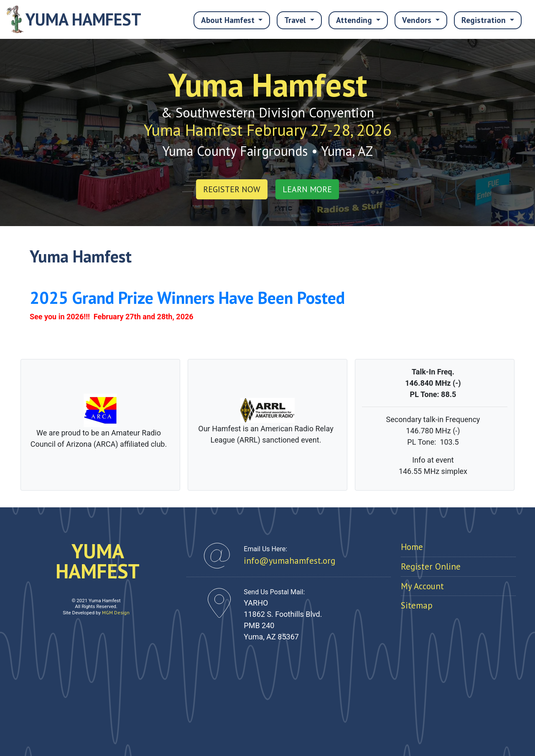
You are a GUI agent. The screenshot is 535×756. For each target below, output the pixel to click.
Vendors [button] (418, 20)
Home (412, 547)
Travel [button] (296, 20)
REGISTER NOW (232, 189)
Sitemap (417, 605)
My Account (422, 586)
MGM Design (116, 612)
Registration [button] (485, 20)
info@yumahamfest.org (289, 561)
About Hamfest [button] (229, 20)
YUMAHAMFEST (98, 561)
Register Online (431, 566)
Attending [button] (355, 20)
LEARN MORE (307, 189)
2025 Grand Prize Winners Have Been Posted (187, 298)
